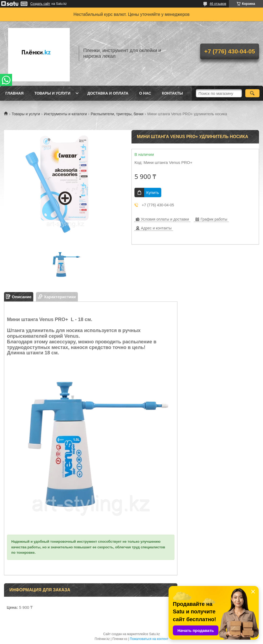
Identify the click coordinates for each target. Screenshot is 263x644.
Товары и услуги (52, 93)
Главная (14, 93)
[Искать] (252, 93)
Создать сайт (40, 4)
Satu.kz (154, 634)
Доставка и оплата (108, 93)
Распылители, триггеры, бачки (117, 114)
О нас (145, 93)
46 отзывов (218, 4)
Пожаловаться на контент (149, 639)
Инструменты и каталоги (65, 114)
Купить (153, 193)
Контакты (172, 93)
